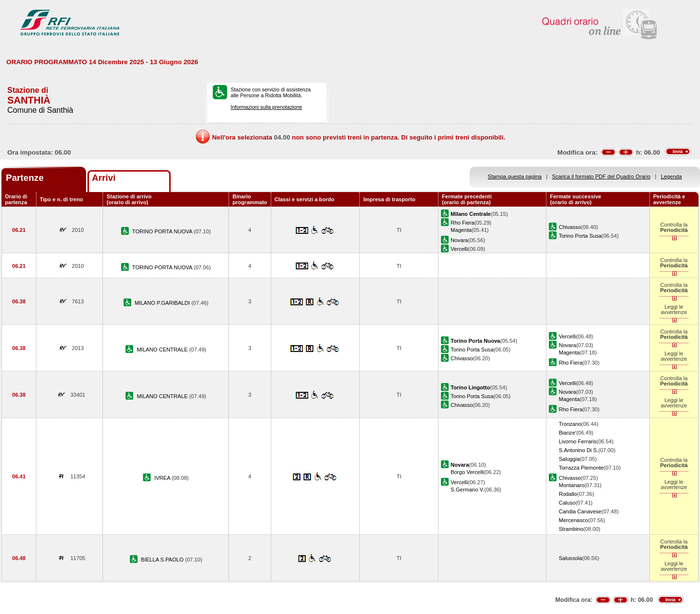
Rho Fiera (463, 223)
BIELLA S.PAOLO (163, 560)
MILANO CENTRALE (163, 350)
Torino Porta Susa (580, 236)
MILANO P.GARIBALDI (163, 303)
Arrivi (104, 178)
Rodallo (568, 494)
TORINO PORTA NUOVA (163, 231)
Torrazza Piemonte (581, 468)
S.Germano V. (467, 490)
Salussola (570, 558)
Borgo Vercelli (467, 472)
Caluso (567, 503)
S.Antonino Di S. (578, 450)
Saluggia (569, 459)
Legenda (672, 176)
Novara (459, 240)
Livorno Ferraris (577, 441)
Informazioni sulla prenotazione (266, 107)
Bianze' (567, 433)
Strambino (571, 529)
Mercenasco (573, 520)
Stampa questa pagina (515, 176)
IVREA (163, 478)
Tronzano (570, 424)
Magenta (461, 230)
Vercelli (459, 249)
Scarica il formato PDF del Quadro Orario (602, 176)
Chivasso (570, 227)
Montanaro (571, 485)
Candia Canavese (580, 511)
